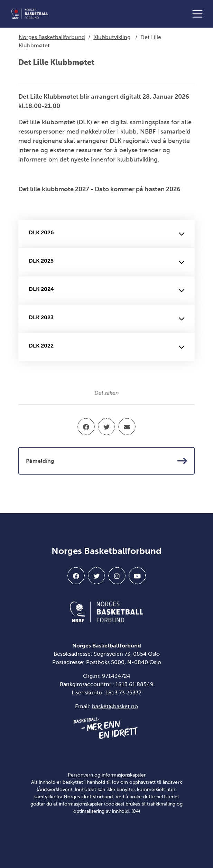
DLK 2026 (106, 234)
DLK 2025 (106, 262)
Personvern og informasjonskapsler (107, 775)
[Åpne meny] (199, 14)
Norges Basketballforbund (52, 37)
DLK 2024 (106, 291)
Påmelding (106, 461)
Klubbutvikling (112, 37)
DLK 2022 (106, 347)
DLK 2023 (106, 319)
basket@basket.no (115, 706)
